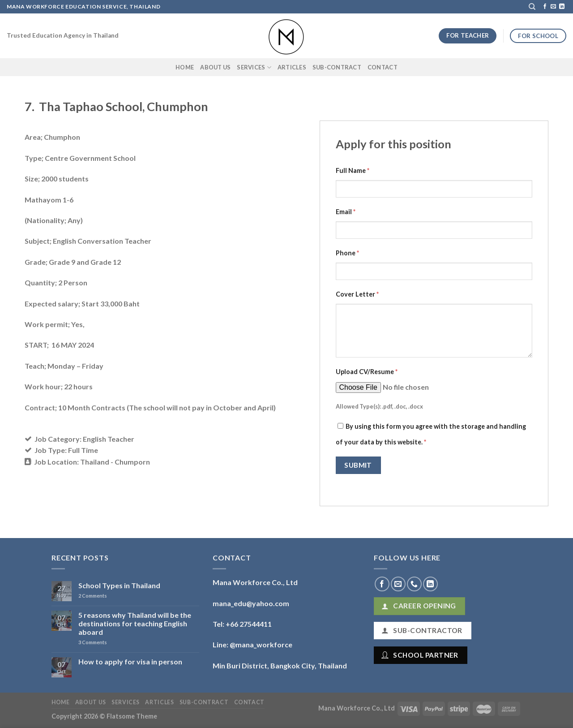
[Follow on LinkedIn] (562, 7)
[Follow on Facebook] (545, 7)
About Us (215, 67)
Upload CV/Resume (367, 372)
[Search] (532, 7)
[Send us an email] (553, 7)
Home (185, 67)
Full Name (353, 170)
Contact (383, 67)
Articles (292, 67)
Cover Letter (357, 294)
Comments (93, 596)
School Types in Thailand (119, 585)
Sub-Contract (337, 67)
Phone (347, 253)
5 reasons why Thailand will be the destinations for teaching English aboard (135, 623)
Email (346, 212)
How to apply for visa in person (130, 661)
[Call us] (414, 584)
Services (254, 67)
